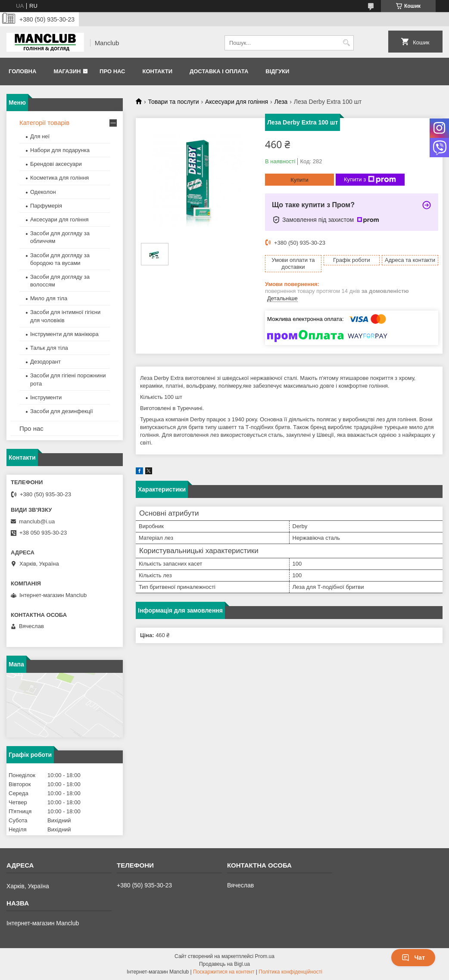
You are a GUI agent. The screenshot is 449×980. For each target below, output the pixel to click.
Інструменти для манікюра (64, 334)
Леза (281, 102)
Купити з (370, 180)
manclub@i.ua (37, 521)
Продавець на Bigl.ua (224, 964)
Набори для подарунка (60, 150)
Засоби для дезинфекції (62, 411)
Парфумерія (46, 206)
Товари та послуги (173, 102)
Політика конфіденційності (290, 972)
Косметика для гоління (59, 178)
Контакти (157, 71)
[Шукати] (346, 43)
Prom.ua (265, 956)
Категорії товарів (44, 123)
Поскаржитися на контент (224, 972)
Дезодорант (45, 362)
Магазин (67, 71)
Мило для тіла (49, 298)
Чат (413, 958)
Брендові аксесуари (56, 164)
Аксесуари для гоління (237, 102)
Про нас (112, 71)
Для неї (40, 136)
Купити (299, 180)
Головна (22, 71)
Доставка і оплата (219, 71)
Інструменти (46, 397)
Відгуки (277, 71)
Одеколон (43, 192)
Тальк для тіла (49, 348)
